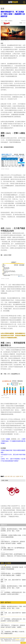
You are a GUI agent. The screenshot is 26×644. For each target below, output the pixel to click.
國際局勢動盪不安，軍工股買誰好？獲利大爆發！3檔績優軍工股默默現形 (13, 14)
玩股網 (7, 24)
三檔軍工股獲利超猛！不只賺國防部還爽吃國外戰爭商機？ (13, 441)
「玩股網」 (8, 439)
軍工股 (21, 476)
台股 (6, 476)
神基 (9, 476)
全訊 (14, 476)
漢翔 (11, 476)
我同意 (23, 643)
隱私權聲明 (18, 640)
